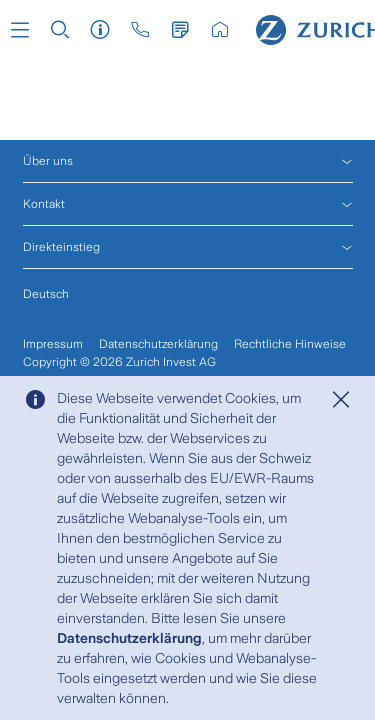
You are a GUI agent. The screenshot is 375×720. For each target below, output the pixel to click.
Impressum (53, 344)
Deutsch (46, 294)
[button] (20, 30)
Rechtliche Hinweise (290, 344)
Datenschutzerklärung (129, 638)
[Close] (341, 400)
